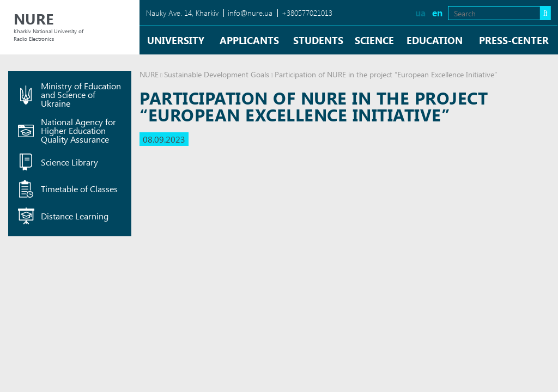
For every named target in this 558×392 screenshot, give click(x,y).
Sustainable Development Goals (217, 74)
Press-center (514, 40)
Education (435, 40)
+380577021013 (307, 13)
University (176, 40)
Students (318, 40)
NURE (149, 74)
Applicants (249, 40)
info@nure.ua (250, 13)
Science (374, 40)
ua (420, 13)
